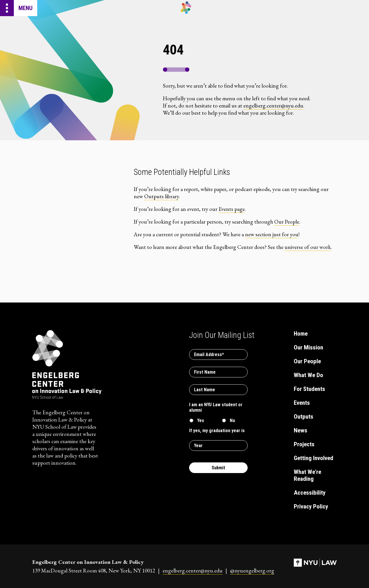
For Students (309, 389)
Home (301, 334)
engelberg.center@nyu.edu (273, 106)
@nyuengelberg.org (252, 571)
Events (302, 403)
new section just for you (272, 234)
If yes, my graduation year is (217, 431)
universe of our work (308, 247)
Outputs (304, 417)
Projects (304, 444)
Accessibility (310, 493)
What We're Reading (307, 475)
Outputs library (161, 196)
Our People (287, 222)
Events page (232, 209)
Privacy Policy (311, 506)
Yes (201, 420)
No (232, 420)
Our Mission (308, 347)
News (301, 430)
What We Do (308, 375)
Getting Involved (314, 458)
